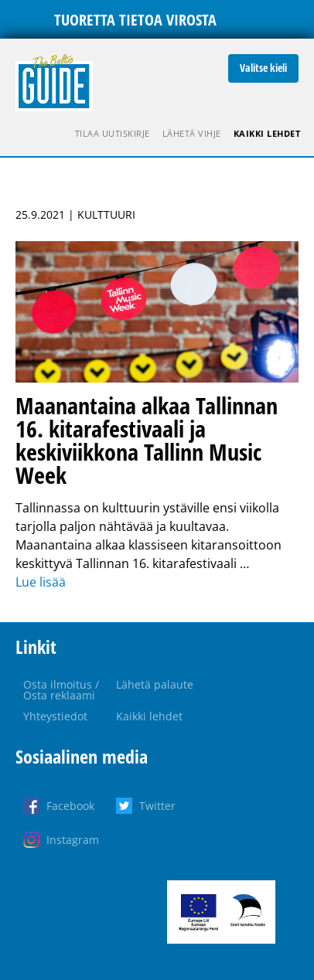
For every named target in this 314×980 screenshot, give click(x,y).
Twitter (157, 806)
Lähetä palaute (155, 684)
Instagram (73, 840)
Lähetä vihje (192, 133)
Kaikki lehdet (267, 133)
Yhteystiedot (55, 716)
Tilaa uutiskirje (113, 133)
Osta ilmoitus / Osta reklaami (61, 690)
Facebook (70, 806)
